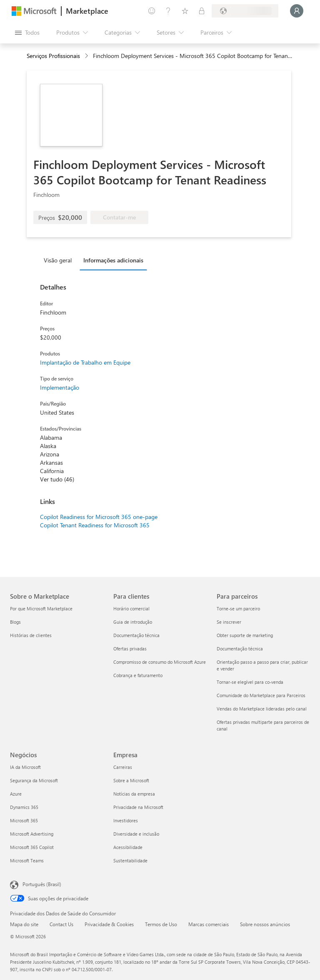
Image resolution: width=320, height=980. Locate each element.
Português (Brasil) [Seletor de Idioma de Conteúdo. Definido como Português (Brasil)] (42, 884)
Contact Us (61, 924)
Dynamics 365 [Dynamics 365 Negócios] (24, 807)
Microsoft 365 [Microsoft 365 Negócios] (24, 820)
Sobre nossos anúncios (265, 924)
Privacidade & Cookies (109, 924)
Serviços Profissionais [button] (53, 56)
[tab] (60, 260)
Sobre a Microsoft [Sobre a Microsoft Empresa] (131, 780)
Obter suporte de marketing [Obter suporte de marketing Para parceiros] (245, 635)
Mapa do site (24, 924)
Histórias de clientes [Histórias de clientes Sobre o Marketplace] (31, 635)
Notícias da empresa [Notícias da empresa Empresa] (134, 794)
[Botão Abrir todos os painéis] (27, 33)
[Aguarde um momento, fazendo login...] (297, 11)
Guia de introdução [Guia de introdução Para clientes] (133, 622)
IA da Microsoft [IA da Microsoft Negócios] (25, 767)
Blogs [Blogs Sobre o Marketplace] (15, 622)
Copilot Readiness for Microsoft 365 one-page (99, 517)
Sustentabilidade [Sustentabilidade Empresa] (130, 860)
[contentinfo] (87, 56)
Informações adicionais (113, 260)
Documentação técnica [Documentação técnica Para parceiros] (240, 649)
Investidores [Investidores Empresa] (126, 820)
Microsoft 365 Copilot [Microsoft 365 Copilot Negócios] (32, 847)
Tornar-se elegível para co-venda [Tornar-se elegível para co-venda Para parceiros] (250, 682)
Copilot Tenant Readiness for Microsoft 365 (95, 525)
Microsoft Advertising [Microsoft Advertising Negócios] (32, 834)
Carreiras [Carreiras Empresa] (123, 767)
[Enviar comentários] (152, 11)
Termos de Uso (161, 924)
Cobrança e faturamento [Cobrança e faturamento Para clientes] (138, 675)
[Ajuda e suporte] (168, 11)
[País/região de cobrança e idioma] (245, 11)
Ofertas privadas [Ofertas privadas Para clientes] (130, 649)
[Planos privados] (202, 11)
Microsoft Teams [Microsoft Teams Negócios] (27, 860)
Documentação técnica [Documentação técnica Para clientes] (136, 635)
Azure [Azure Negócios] (16, 794)
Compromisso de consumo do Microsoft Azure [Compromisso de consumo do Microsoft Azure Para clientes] (160, 662)
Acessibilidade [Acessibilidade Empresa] (128, 847)
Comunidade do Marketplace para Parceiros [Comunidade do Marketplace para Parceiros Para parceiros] (261, 695)
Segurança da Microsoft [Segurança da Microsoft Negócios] (34, 780)
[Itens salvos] (185, 11)
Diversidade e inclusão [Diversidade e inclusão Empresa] (136, 834)
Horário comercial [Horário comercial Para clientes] (131, 608)
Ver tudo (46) (57, 479)
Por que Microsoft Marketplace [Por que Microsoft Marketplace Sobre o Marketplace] (41, 608)
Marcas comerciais (209, 924)
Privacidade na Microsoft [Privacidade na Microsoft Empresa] (138, 807)
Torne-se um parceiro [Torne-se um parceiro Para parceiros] (238, 608)
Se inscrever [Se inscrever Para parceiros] (229, 622)
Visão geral (58, 260)
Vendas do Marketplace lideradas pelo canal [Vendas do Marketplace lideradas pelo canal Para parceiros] (262, 709)
